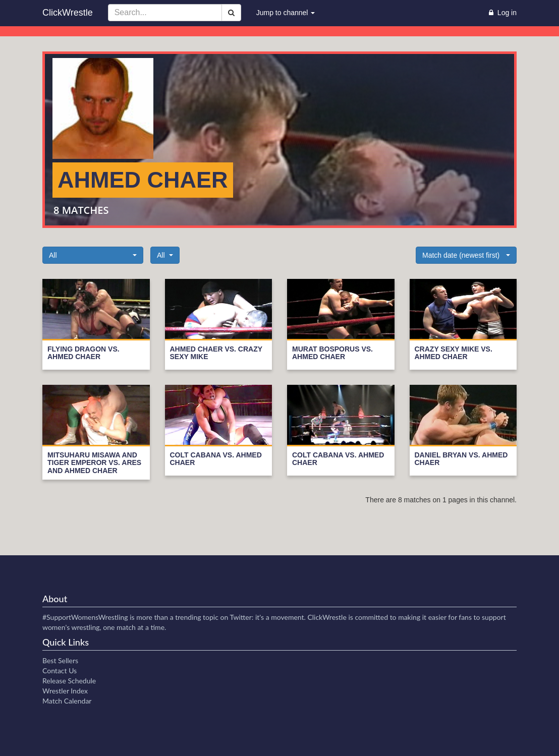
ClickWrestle (68, 13)
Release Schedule (69, 681)
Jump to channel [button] (286, 13)
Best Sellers (60, 660)
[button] (93, 255)
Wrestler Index (65, 691)
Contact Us (60, 671)
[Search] (231, 13)
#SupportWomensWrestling (85, 617)
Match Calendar (67, 701)
